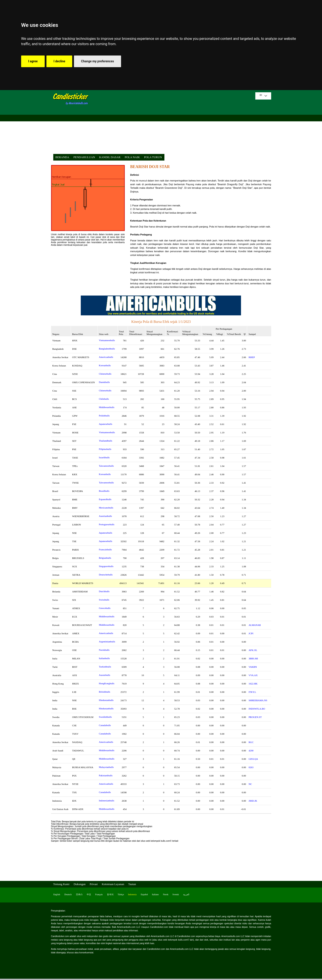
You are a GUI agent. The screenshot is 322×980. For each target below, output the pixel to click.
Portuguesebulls (107, 524)
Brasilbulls (104, 491)
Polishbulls (104, 416)
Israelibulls (104, 457)
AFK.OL (253, 650)
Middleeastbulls (107, 407)
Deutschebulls (106, 575)
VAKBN (253, 667)
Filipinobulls (105, 449)
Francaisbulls (105, 549)
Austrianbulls (105, 516)
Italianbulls (104, 658)
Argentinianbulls (107, 642)
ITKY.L (252, 692)
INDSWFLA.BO (257, 709)
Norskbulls (104, 650)
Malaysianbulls (106, 767)
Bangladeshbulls (107, 349)
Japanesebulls (105, 424)
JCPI (251, 633)
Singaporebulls (106, 566)
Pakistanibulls (106, 775)
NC (250, 784)
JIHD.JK (253, 801)
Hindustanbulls (106, 700)
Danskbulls (104, 382)
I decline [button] (59, 61)
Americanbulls (106, 357)
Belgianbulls (105, 558)
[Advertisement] (173, 123)
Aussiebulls (104, 675)
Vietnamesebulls (107, 340)
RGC (251, 742)
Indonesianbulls (107, 801)
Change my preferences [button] (97, 61)
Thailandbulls (106, 441)
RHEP (252, 357)
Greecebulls (105, 608)
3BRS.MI (253, 658)
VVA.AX (253, 675)
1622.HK (253, 684)
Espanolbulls (105, 499)
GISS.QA (253, 759)
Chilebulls (104, 399)
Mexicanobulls (106, 508)
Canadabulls (105, 725)
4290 (251, 751)
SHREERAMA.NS (258, 700)
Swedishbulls (105, 717)
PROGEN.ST (255, 717)
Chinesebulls (105, 374)
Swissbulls (104, 600)
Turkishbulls (105, 667)
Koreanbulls (105, 365)
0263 (251, 767)
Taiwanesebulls (106, 466)
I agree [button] (33, 61)
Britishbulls (104, 692)
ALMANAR (255, 625)
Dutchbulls (104, 591)
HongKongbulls (107, 683)
